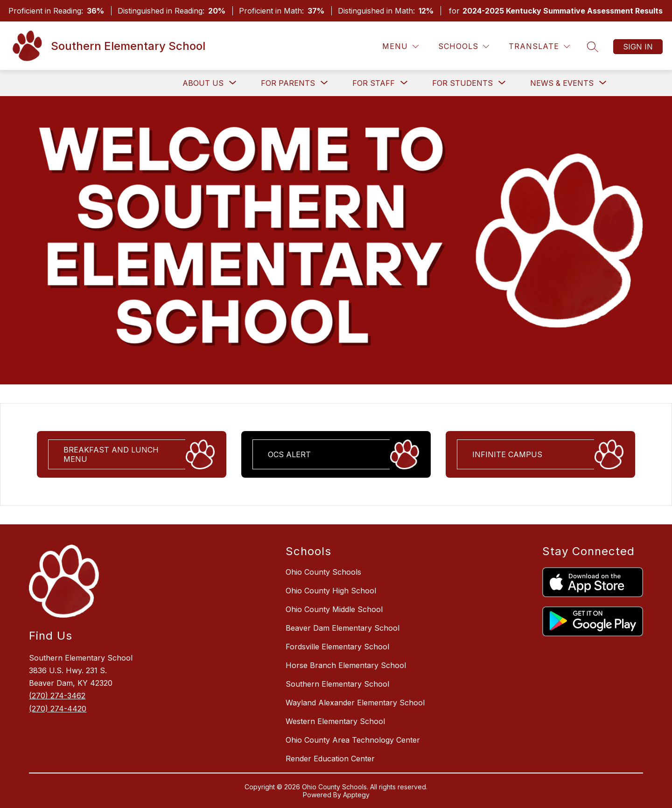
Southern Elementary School (337, 684)
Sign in (638, 47)
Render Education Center (330, 759)
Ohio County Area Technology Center (353, 740)
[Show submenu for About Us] (203, 83)
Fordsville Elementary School (337, 647)
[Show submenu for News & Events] (562, 83)
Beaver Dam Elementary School (343, 628)
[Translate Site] (539, 46)
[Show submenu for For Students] (462, 83)
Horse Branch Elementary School (346, 665)
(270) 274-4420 (58, 709)
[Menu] (400, 46)
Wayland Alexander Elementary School (355, 703)
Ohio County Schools (323, 572)
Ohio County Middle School (334, 609)
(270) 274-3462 (57, 696)
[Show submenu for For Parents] (288, 83)
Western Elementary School (335, 721)
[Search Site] (593, 47)
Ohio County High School (331, 591)
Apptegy (356, 795)
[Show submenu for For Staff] (374, 83)
